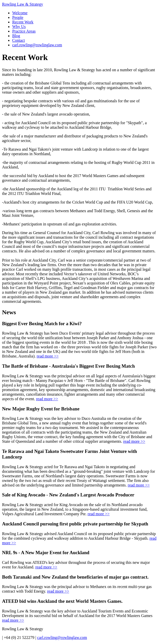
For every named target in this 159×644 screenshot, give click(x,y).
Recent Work (23, 22)
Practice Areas (24, 31)
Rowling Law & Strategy (23, 4)
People (18, 17)
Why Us (19, 27)
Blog (16, 36)
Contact (19, 40)
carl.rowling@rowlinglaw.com (37, 45)
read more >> (48, 356)
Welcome (20, 13)
